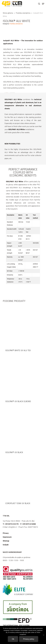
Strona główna (8, 13)
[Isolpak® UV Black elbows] (23, 376)
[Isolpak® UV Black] (23, 427)
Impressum (7, 537)
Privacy (6, 533)
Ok (13, 639)
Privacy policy (29, 639)
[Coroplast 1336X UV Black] (23, 478)
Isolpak (6, 545)
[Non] (43, 635)
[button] (43, 4)
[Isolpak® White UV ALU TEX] (23, 325)
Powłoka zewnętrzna (23, 13)
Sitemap (6, 541)
